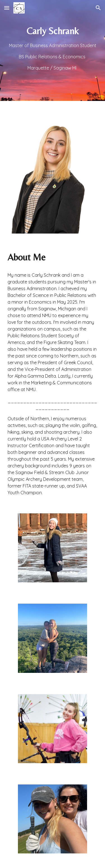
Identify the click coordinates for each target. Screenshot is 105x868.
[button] (7, 8)
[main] (53, 50)
